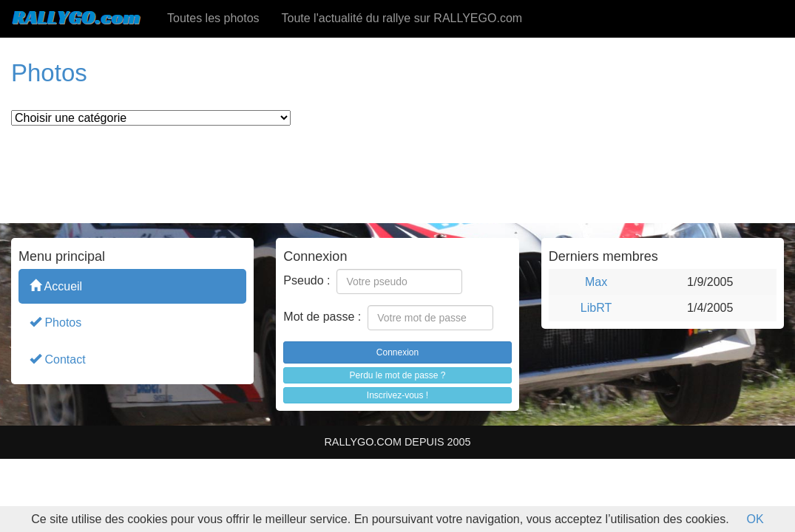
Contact (58, 359)
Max (596, 282)
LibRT (596, 308)
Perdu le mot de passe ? (397, 375)
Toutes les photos (213, 18)
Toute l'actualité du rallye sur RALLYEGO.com (402, 18)
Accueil (56, 286)
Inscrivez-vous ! (397, 395)
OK (755, 519)
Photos (55, 322)
